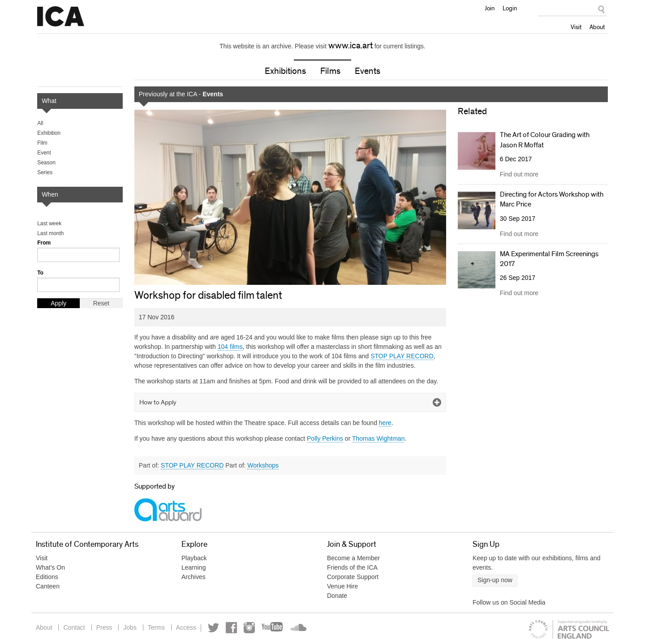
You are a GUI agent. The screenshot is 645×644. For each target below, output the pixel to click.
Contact (74, 627)
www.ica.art (350, 46)
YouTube (273, 628)
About (597, 27)
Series (45, 172)
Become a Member (353, 558)
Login (510, 8)
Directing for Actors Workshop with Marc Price (552, 199)
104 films (230, 347)
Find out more (519, 174)
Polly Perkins (325, 438)
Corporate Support (353, 577)
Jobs (130, 627)
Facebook (231, 628)
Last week (49, 223)
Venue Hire (342, 586)
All (40, 123)
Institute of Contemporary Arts (61, 17)
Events (368, 71)
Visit (576, 27)
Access (186, 627)
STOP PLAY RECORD (402, 356)
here (385, 423)
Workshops (263, 465)
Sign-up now (495, 580)
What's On (50, 567)
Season (46, 163)
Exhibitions (285, 71)
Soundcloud (297, 628)
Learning (194, 567)
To (40, 273)
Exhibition (49, 133)
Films (330, 71)
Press (104, 627)
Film (42, 143)
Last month (50, 233)
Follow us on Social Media (509, 602)
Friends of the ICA (352, 567)
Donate (337, 596)
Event (44, 153)
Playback (194, 558)
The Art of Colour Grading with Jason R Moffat (545, 140)
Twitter (213, 628)
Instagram (249, 628)
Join (490, 8)
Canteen (48, 586)
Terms (156, 627)
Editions (47, 577)
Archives (193, 577)
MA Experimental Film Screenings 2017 (549, 259)
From (44, 243)
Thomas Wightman (378, 438)
